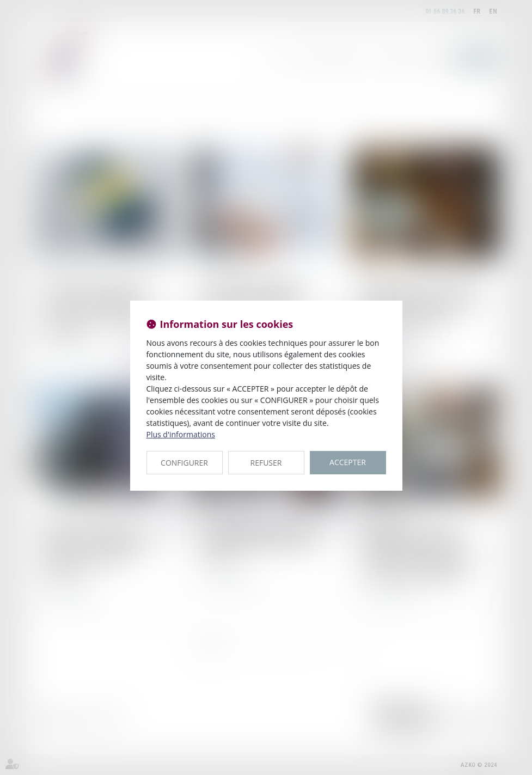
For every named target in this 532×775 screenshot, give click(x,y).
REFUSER (266, 463)
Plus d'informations (181, 434)
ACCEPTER (348, 462)
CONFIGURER (184, 463)
